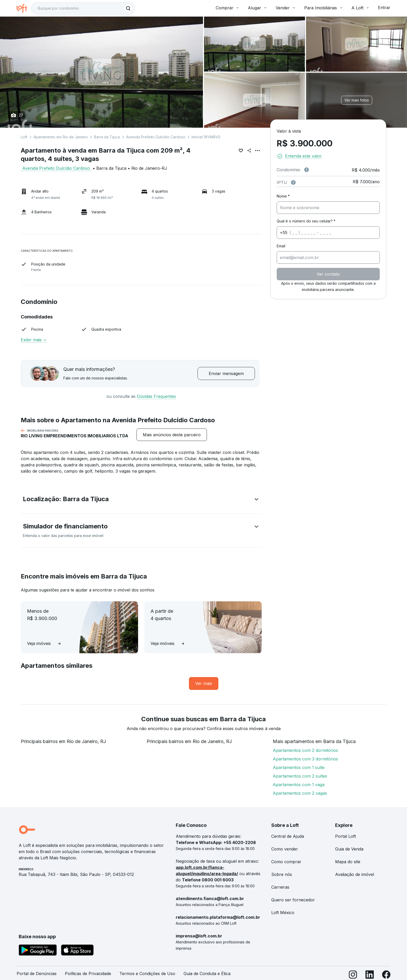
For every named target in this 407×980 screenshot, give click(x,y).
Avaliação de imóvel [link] (355, 874)
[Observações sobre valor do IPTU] (293, 182)
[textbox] (83, 8)
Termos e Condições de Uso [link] (147, 974)
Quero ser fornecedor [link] (293, 900)
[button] (141, 500)
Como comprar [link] (286, 862)
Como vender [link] (285, 849)
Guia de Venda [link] (349, 849)
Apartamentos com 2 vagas (300, 793)
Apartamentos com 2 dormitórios (305, 750)
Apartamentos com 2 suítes (300, 776)
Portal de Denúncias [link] (37, 974)
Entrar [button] (384, 8)
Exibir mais (34, 340)
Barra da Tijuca (107, 137)
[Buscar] (128, 8)
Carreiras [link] (280, 887)
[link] (204, 683)
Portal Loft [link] (345, 836)
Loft (24, 137)
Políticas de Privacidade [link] (88, 974)
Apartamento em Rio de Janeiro (61, 137)
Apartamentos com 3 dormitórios (305, 759)
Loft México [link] (283, 913)
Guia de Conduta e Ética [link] (207, 974)
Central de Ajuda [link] (288, 836)
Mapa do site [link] (348, 862)
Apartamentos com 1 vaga (299, 785)
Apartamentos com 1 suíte (299, 767)
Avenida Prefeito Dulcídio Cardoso (156, 137)
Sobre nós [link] (282, 874)
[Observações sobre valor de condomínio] (307, 170)
